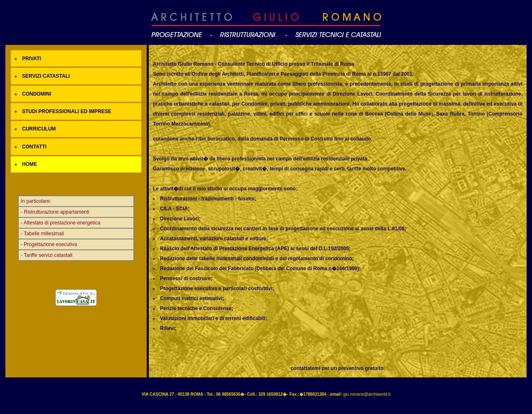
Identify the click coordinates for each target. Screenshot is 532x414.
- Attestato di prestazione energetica (60, 223)
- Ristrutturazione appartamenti (55, 212)
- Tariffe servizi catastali (47, 255)
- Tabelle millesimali (42, 234)
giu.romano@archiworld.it (367, 394)
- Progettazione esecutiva (49, 244)
